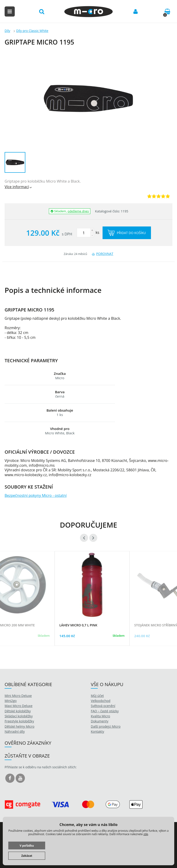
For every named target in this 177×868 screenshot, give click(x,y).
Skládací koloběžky (19, 716)
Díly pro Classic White (32, 31)
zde (146, 834)
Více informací (19, 187)
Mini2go (11, 701)
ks (88, 232)
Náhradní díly (15, 731)
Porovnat (102, 254)
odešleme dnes (78, 211)
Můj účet (97, 696)
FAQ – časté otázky (105, 711)
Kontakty (97, 731)
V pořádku (27, 846)
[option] (92, 604)
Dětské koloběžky (18, 711)
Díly (7, 31)
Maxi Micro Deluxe (19, 706)
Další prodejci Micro (106, 726)
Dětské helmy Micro (19, 726)
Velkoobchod (101, 701)
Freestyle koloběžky (19, 721)
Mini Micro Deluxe (18, 696)
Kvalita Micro (100, 716)
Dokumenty (100, 721)
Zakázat (27, 856)
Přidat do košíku (127, 233)
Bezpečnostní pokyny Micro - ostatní (36, 495)
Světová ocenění (103, 706)
